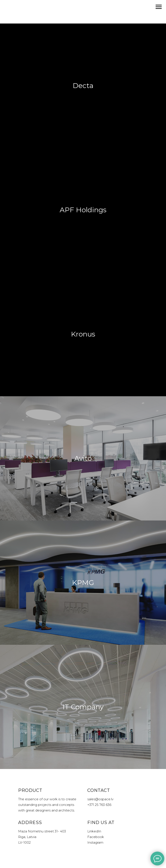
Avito (83, 458)
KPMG (83, 583)
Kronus (83, 334)
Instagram (95, 842)
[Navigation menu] (159, 7)
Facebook (96, 837)
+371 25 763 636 (99, 805)
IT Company (83, 707)
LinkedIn (94, 831)
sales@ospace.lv (100, 799)
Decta (83, 86)
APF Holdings (83, 210)
